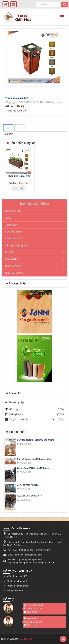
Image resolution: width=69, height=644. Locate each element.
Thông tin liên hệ (15, 591)
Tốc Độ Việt (26, 639)
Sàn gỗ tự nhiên (14, 232)
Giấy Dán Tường (14, 273)
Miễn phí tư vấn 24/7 (17, 576)
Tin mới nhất (17, 432)
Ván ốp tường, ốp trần (17, 245)
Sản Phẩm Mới (13, 211)
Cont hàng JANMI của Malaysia (33, 468)
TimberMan (11, 225)
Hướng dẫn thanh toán (18, 586)
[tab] (8, 128)
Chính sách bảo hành (17, 581)
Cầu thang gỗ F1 (14, 239)
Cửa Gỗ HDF (12, 259)
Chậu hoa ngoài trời (19, 176)
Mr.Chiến (32, 619)
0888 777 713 (33, 608)
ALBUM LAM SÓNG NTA (30, 496)
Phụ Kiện (10, 252)
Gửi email (31, 612)
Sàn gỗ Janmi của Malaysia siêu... (35, 459)
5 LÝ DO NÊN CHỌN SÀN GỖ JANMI (36, 440)
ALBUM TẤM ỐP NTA (28, 485)
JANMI (9, 218)
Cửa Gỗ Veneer (13, 266)
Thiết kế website (36, 605)
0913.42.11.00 (33, 622)
